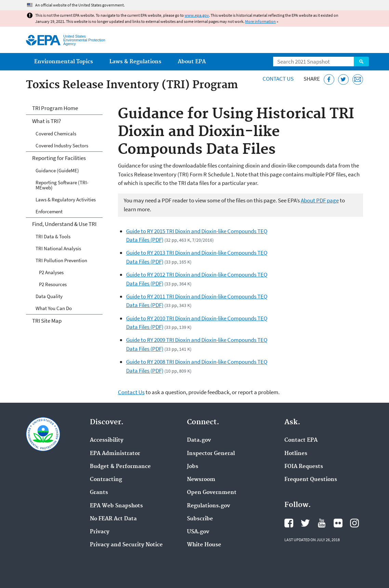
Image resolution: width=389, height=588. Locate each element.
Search (361, 62)
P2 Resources (53, 284)
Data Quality (49, 296)
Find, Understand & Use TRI (64, 224)
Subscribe (200, 519)
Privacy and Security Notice (126, 545)
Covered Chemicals (56, 133)
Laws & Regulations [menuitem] (135, 62)
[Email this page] (358, 79)
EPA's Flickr (338, 523)
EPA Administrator (115, 454)
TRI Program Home (55, 108)
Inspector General (211, 454)
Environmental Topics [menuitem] (64, 62)
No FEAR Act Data (113, 519)
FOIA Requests (304, 467)
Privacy (100, 532)
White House (204, 545)
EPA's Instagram (354, 523)
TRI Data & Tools (53, 236)
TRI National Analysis (58, 248)
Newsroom (201, 480)
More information (260, 21)
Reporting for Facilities (59, 158)
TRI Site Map (47, 321)
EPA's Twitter (305, 523)
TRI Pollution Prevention (61, 260)
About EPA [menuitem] (192, 62)
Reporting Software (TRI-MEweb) (62, 185)
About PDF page (320, 200)
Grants (99, 493)
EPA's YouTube (322, 523)
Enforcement (49, 211)
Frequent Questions (311, 480)
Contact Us (278, 79)
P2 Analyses (51, 272)
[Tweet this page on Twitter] (343, 79)
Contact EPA (301, 440)
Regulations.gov (209, 506)
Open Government (212, 493)
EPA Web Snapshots (116, 506)
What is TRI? (46, 121)
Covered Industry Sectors (62, 145)
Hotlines (296, 454)
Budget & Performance (120, 467)
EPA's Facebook (289, 523)
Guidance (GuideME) (57, 170)
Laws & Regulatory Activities (66, 199)
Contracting (106, 480)
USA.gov (198, 532)
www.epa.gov (197, 15)
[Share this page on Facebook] (329, 79)
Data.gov (199, 440)
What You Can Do (54, 308)
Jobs (193, 467)
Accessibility (107, 440)
